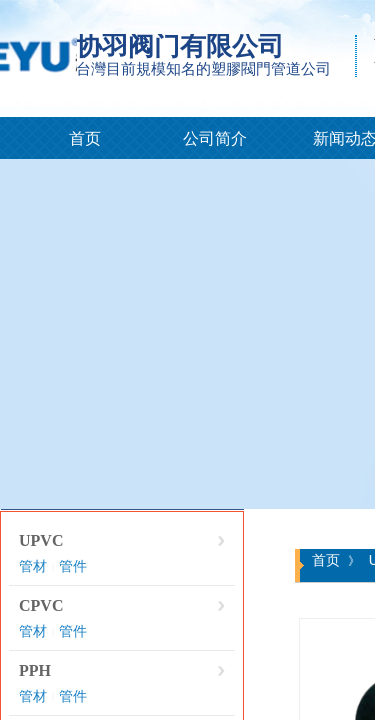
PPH (35, 670)
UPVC (41, 540)
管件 (73, 566)
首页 (85, 138)
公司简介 (215, 138)
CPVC (41, 605)
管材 (33, 566)
